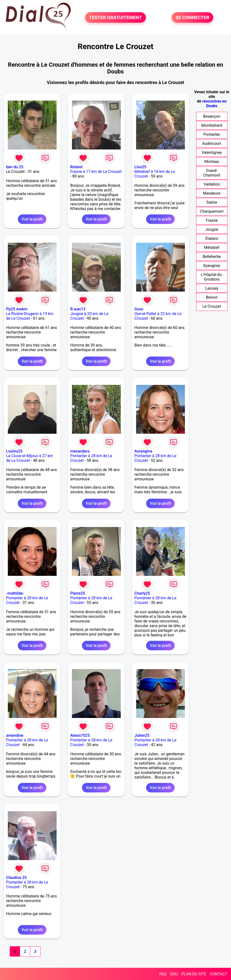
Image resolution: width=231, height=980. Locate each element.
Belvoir (212, 297)
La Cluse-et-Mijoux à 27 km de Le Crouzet (30, 458)
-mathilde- (15, 593)
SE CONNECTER (192, 17)
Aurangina (143, 451)
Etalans (212, 238)
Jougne (212, 229)
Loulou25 (14, 451)
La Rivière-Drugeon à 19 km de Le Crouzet (30, 316)
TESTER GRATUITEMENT (115, 17)
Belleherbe (212, 257)
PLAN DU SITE (194, 974)
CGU (174, 974)
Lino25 (140, 167)
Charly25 (142, 593)
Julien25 (142, 735)
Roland (76, 167)
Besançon (212, 116)
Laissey (212, 288)
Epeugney (212, 266)
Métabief (212, 248)
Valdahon (212, 184)
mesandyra (80, 451)
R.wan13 (78, 309)
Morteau (212, 162)
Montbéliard (212, 125)
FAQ (163, 974)
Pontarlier (212, 134)
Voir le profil (32, 219)
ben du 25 (15, 167)
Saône (212, 202)
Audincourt (212, 143)
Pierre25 (78, 593)
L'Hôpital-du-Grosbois (212, 277)
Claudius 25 (16, 878)
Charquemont (212, 211)
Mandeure (212, 193)
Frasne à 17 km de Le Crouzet (96, 172)
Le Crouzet (212, 306)
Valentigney (212, 153)
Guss (139, 309)
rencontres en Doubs (214, 104)
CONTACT (219, 974)
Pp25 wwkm (17, 309)
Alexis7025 (80, 735)
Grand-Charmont (212, 173)
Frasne (212, 220)
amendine (15, 735)
